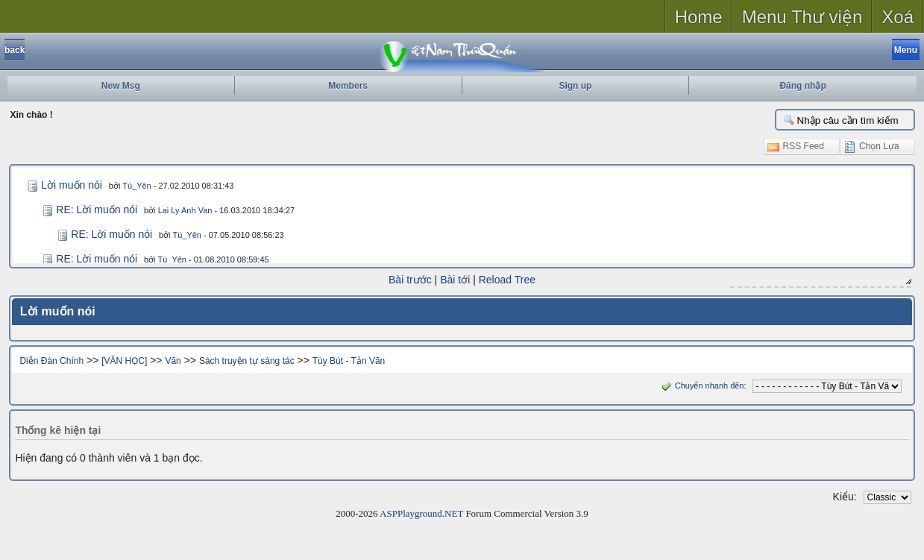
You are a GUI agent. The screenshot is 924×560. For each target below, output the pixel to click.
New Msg (121, 86)
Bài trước (410, 280)
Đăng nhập (802, 86)
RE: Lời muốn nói (97, 210)
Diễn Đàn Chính (51, 361)
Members (348, 86)
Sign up (575, 86)
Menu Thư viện (802, 17)
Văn (173, 361)
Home (699, 17)
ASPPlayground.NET (421, 513)
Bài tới (455, 280)
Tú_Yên (137, 186)
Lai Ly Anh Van (185, 210)
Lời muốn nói (72, 185)
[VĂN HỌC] (124, 361)
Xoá (898, 17)
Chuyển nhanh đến (701, 386)
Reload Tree (507, 280)
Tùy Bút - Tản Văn (349, 361)
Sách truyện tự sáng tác (247, 361)
